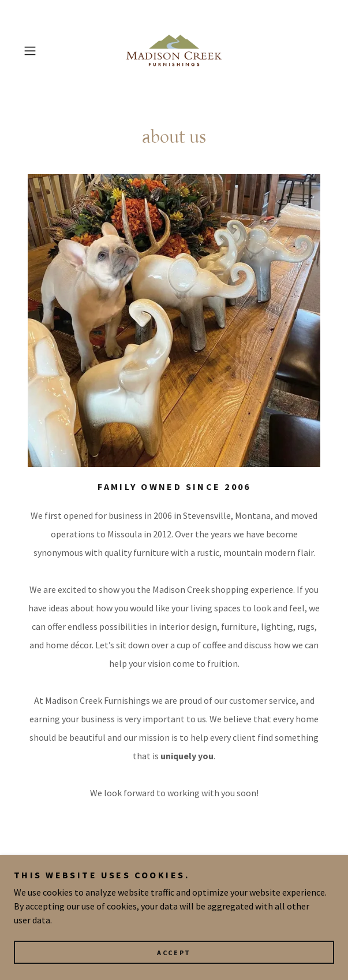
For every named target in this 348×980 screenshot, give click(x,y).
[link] (174, 51)
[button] (42, 51)
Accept (174, 953)
